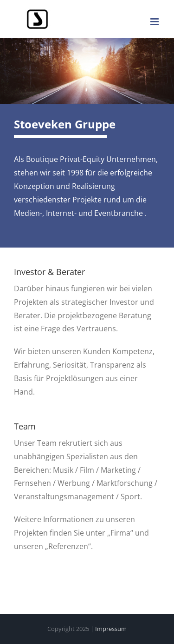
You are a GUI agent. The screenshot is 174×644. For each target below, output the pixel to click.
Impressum (111, 629)
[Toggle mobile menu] (155, 22)
